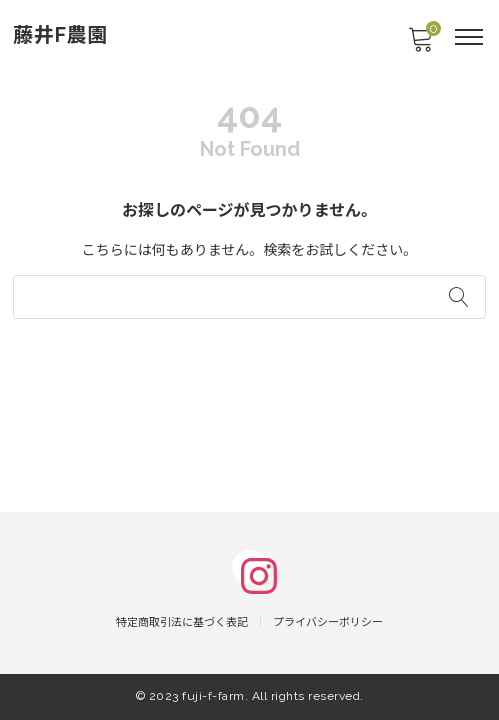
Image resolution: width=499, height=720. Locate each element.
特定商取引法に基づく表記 (182, 622)
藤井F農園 (60, 35)
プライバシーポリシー (328, 622)
